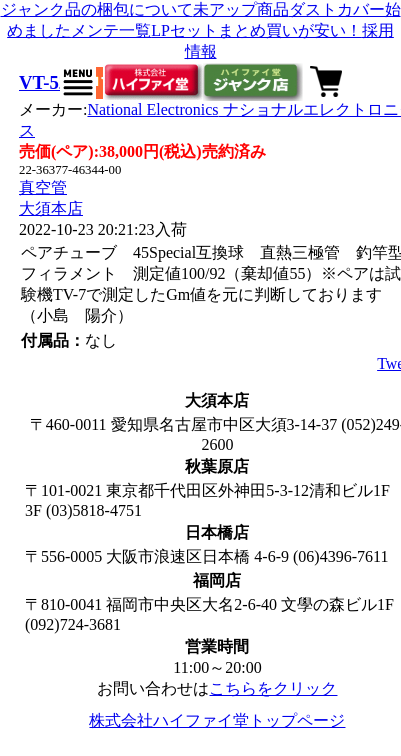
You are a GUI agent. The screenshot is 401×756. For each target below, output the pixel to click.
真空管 (43, 187)
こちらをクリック (273, 688)
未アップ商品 (241, 9)
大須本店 (51, 208)
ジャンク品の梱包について (97, 9)
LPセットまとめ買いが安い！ (256, 30)
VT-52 (43, 82)
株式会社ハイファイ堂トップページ (217, 720)
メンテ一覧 (111, 30)
